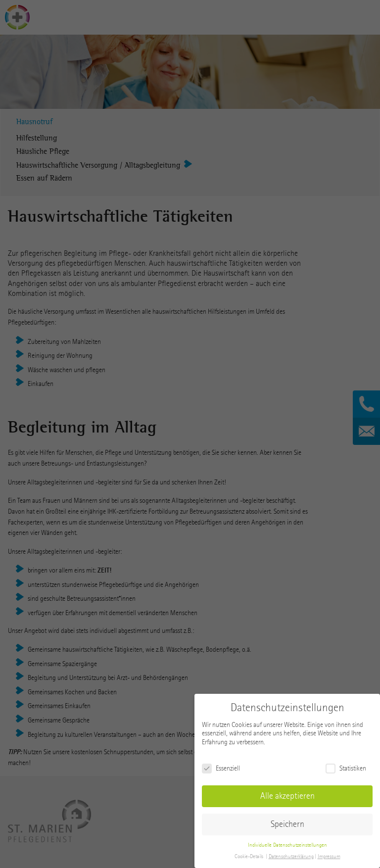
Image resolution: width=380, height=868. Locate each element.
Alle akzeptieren (287, 796)
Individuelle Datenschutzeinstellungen (287, 845)
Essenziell (221, 768)
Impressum (329, 856)
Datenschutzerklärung (291, 856)
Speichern (287, 824)
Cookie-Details (249, 856)
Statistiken (346, 768)
